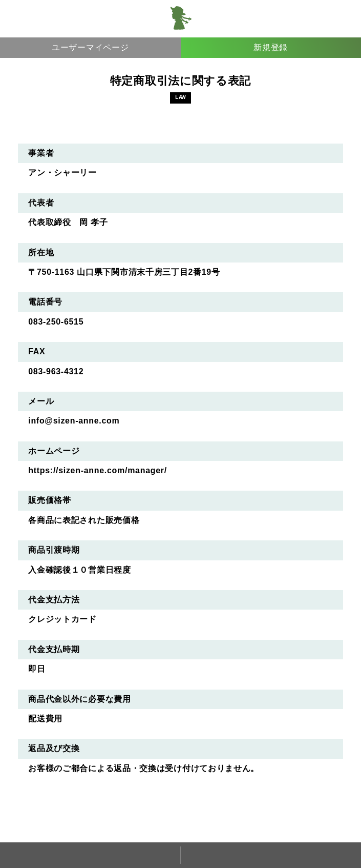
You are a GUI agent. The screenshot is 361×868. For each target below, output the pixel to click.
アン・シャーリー (181, 18)
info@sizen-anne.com (74, 421)
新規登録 (271, 47)
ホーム (90, 855)
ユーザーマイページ (90, 47)
